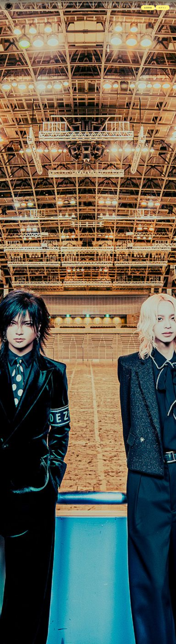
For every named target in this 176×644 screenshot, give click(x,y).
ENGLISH (132, 12)
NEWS (43, 9)
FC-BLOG (100, 9)
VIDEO (76, 9)
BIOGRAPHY (66, 9)
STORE (132, 9)
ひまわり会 (153, 9)
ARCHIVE (141, 9)
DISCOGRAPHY (87, 9)
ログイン (162, 18)
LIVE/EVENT (53, 9)
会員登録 (148, 18)
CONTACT (165, 9)
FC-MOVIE (111, 9)
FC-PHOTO (122, 9)
